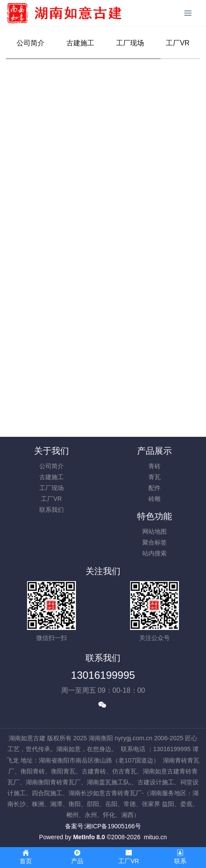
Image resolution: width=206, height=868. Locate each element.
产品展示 (154, 451)
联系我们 (51, 510)
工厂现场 (130, 43)
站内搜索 (154, 553)
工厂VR (178, 43)
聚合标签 (154, 542)
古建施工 (80, 43)
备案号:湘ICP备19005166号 (103, 826)
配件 (154, 488)
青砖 (154, 466)
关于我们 (51, 451)
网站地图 (154, 531)
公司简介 (31, 43)
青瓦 (154, 477)
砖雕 (154, 499)
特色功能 (154, 516)
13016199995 (103, 675)
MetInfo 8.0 (89, 837)
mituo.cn (155, 837)
